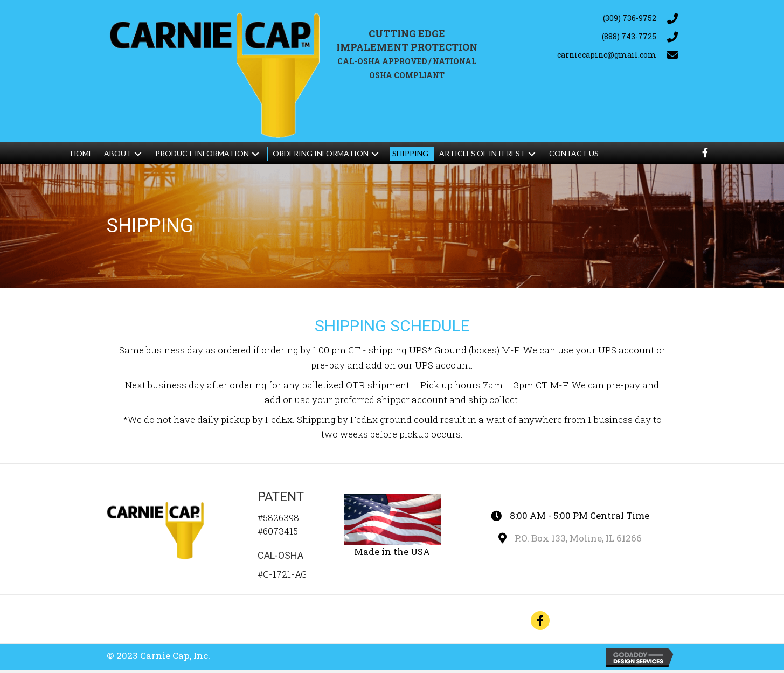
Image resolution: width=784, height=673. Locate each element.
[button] (138, 157)
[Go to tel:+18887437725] (585, 36)
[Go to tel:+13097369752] (585, 18)
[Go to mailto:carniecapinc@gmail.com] (585, 54)
